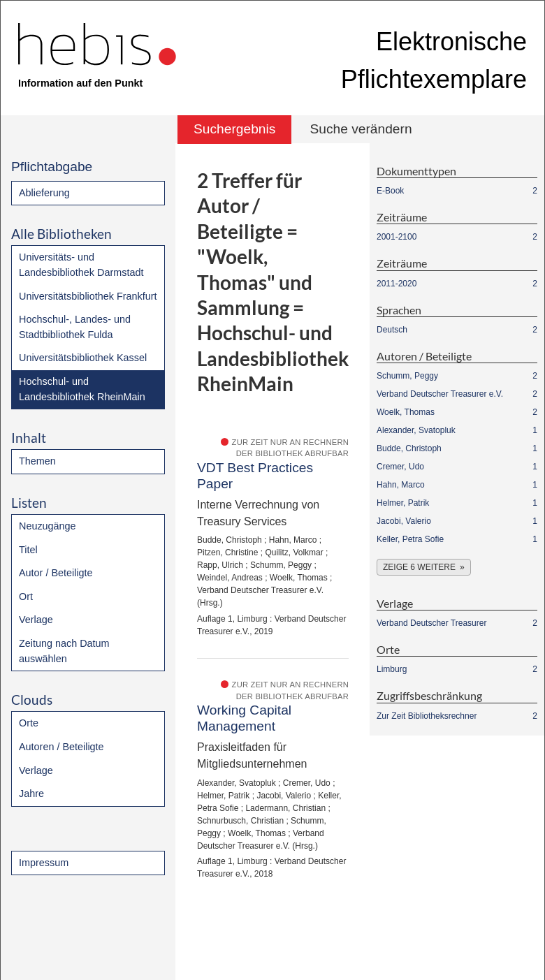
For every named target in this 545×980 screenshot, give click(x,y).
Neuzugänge (48, 526)
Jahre (31, 793)
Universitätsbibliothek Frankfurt (88, 296)
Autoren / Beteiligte (61, 747)
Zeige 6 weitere (419, 567)
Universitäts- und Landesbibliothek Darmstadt (81, 265)
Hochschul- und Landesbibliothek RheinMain (82, 389)
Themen (37, 461)
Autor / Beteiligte (56, 573)
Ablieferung (44, 193)
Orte (29, 723)
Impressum (44, 863)
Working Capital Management (244, 718)
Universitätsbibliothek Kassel (83, 358)
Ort (26, 597)
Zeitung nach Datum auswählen (64, 651)
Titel (28, 550)
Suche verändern (361, 129)
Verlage (36, 620)
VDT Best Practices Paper (255, 476)
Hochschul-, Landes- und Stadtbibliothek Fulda (75, 327)
